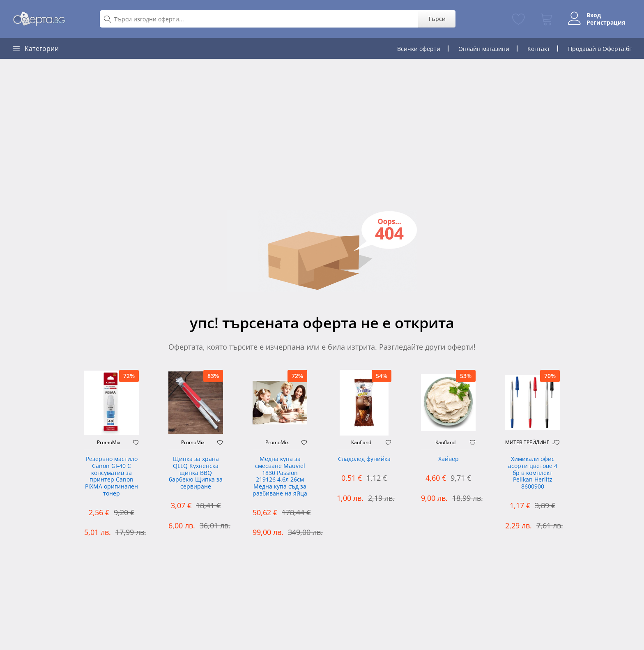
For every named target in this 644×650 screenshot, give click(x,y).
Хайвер (448, 459)
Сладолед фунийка (364, 459)
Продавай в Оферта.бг (600, 49)
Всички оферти (419, 49)
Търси (437, 19)
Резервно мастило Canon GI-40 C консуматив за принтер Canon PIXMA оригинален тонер (112, 476)
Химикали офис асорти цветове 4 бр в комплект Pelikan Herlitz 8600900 (533, 473)
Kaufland (361, 443)
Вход (594, 15)
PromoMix (109, 443)
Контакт (539, 49)
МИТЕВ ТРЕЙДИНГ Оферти (530, 443)
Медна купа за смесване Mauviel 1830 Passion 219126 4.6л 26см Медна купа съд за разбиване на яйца (280, 476)
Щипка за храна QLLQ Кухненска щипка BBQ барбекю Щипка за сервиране (196, 473)
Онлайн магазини (484, 49)
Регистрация (606, 23)
